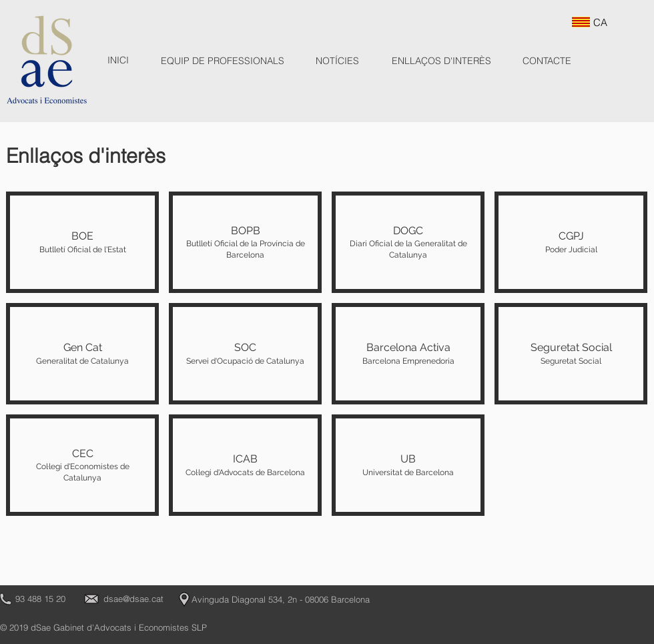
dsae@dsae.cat (133, 599)
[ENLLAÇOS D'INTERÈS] (441, 61)
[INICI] (118, 61)
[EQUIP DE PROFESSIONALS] (223, 61)
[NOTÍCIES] (337, 61)
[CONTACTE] (547, 61)
